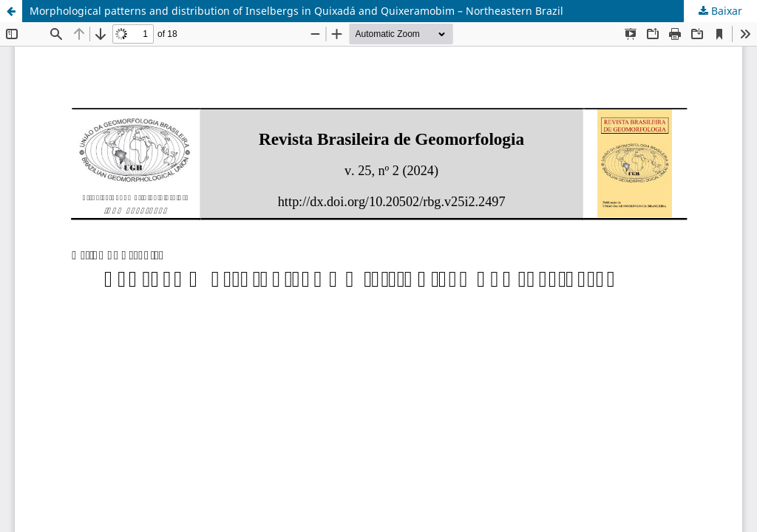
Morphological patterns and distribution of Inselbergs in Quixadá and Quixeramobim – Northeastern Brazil (296, 11)
